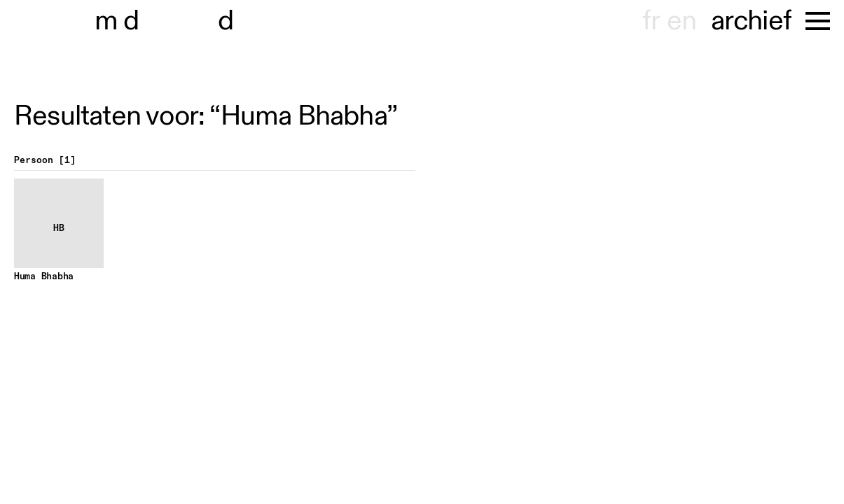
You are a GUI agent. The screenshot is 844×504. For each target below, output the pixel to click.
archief (751, 21)
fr (651, 21)
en (682, 21)
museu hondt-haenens (174, 21)
